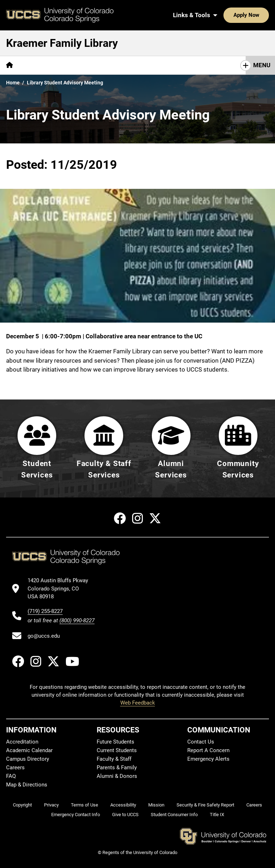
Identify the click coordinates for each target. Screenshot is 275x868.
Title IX (217, 815)
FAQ (11, 776)
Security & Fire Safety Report (205, 805)
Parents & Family (117, 768)
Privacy (51, 805)
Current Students (117, 750)
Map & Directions (27, 785)
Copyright (22, 805)
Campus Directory (28, 759)
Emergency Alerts (208, 759)
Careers (15, 768)
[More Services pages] (77, 65)
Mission (156, 805)
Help (112, 65)
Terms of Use (85, 805)
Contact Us (201, 742)
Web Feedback (138, 703)
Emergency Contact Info (76, 815)
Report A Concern (208, 750)
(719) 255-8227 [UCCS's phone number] (45, 611)
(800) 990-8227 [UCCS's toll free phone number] (77, 621)
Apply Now (224, 15)
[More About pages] (145, 65)
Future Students (115, 742)
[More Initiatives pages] (190, 65)
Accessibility (123, 805)
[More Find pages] (36, 65)
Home (13, 83)
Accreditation (22, 742)
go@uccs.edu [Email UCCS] (44, 636)
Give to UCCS (125, 815)
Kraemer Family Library (62, 43)
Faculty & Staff (114, 759)
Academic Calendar (29, 750)
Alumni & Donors (117, 776)
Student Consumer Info (174, 815)
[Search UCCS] (261, 15)
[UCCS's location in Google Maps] (61, 589)
